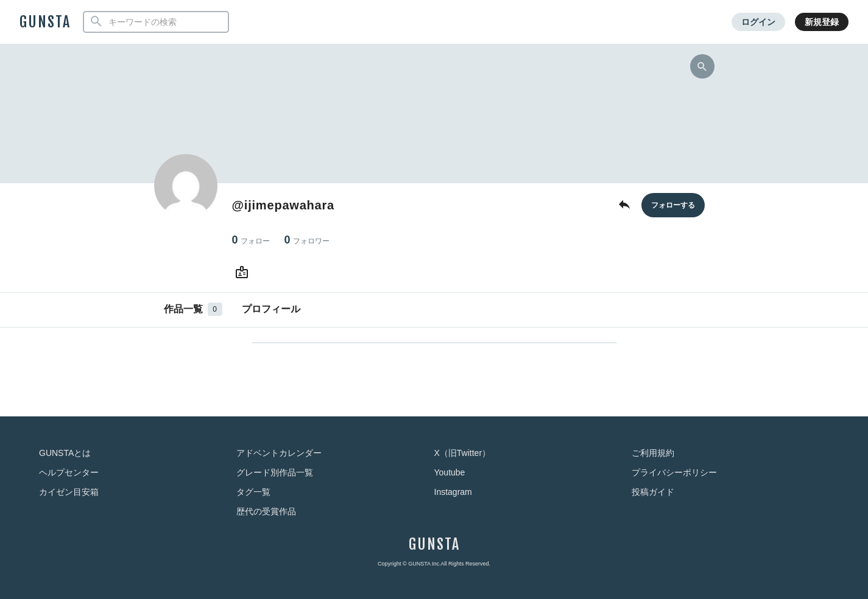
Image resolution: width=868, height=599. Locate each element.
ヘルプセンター (69, 472)
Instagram (453, 492)
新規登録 (822, 22)
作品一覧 (193, 309)
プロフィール (271, 309)
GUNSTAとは (65, 453)
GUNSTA (45, 22)
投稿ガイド (653, 492)
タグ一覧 (253, 492)
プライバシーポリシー (674, 472)
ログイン (758, 22)
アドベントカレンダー (279, 453)
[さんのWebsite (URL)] (244, 273)
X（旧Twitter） (463, 453)
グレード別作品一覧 (275, 472)
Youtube (450, 472)
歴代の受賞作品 (266, 511)
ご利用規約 (653, 453)
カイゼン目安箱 (69, 492)
